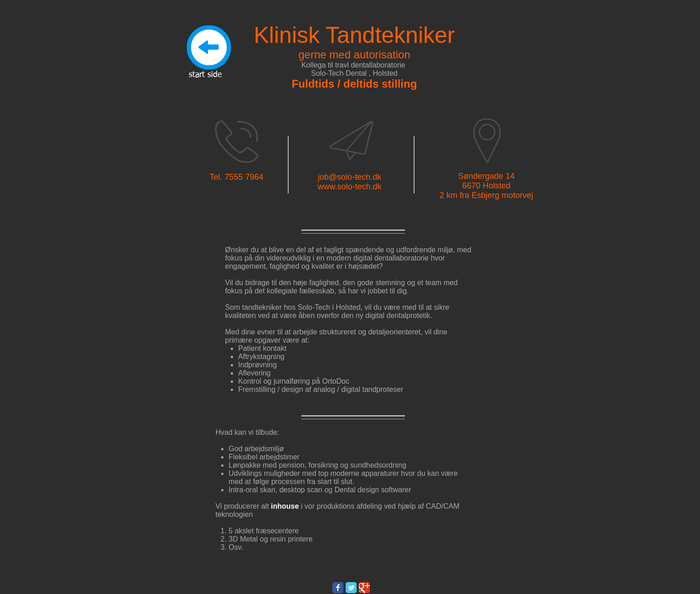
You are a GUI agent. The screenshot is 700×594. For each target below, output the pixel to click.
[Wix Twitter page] (351, 588)
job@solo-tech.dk (350, 177)
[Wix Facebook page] (338, 588)
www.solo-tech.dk (349, 187)
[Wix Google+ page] (364, 588)
